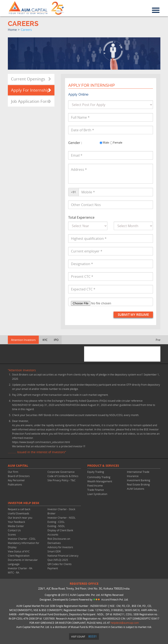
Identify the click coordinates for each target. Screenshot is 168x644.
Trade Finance (96, 490)
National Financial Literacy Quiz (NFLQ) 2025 (63, 558)
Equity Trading (96, 472)
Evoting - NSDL (56, 526)
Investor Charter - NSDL (61, 518)
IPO (56, 340)
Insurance (133, 476)
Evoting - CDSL (56, 522)
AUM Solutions (136, 489)
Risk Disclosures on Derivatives (59, 541)
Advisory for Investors (60, 547)
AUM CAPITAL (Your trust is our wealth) (28, 8)
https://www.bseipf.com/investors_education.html (41, 442)
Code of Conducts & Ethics (63, 476)
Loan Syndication (97, 494)
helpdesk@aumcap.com (125, 623)
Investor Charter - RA (20, 568)
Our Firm (13, 472)
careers (26, 30)
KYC (45, 340)
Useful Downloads (19, 513)
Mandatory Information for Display (24, 545)
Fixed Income (95, 485)
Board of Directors (19, 476)
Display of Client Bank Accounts (60, 532)
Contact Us (14, 530)
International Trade (138, 472)
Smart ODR (54, 551)
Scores (12, 534)
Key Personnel (16, 480)
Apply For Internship (30, 90)
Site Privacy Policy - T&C (62, 480)
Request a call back (19, 509)
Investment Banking (139, 480)
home (12, 30)
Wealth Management (100, 481)
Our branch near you (20, 518)
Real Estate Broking (138, 484)
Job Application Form (31, 101)
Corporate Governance (61, 472)
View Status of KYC (19, 551)
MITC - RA (14, 572)
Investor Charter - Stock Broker (61, 511)
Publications (15, 484)
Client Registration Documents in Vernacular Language (23, 560)
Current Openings (28, 79)
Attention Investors (23, 340)
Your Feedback (16, 522)
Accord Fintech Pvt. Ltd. (115, 599)
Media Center (16, 526)
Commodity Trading (99, 477)
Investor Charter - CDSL (22, 539)
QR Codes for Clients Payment (60, 566)
